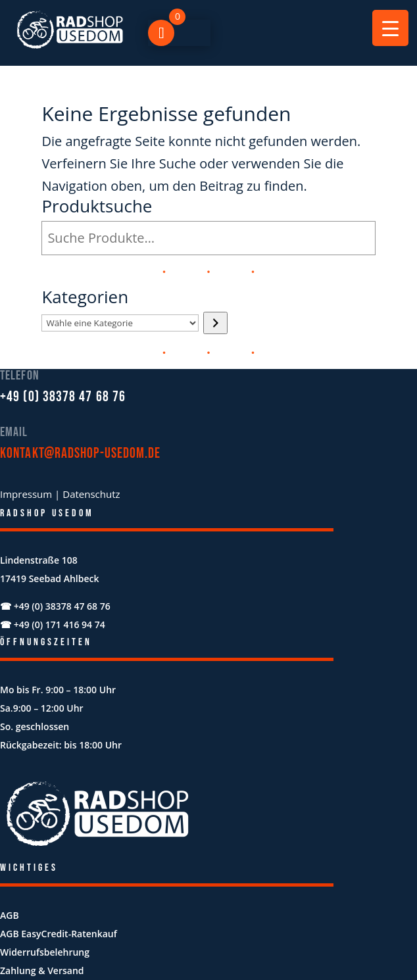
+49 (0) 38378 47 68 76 (63, 397)
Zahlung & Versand (42, 970)
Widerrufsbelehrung (45, 952)
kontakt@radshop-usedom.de (81, 453)
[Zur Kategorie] (215, 323)
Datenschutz (91, 494)
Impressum (26, 494)
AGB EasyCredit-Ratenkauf (59, 934)
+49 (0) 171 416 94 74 (60, 625)
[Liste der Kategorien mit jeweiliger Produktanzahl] (120, 323)
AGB (10, 915)
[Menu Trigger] (390, 28)
